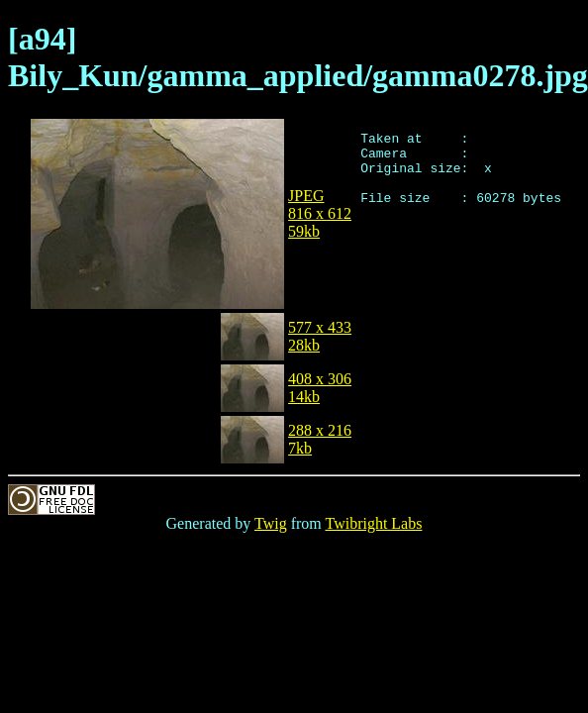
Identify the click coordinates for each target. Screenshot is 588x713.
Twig (271, 523)
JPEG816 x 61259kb (320, 213)
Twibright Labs (373, 523)
